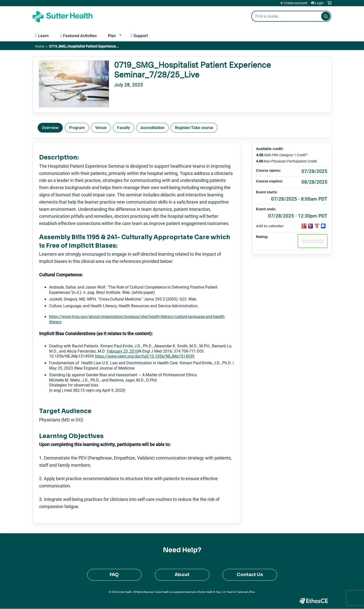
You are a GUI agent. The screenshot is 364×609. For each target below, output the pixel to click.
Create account (296, 3)
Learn (43, 36)
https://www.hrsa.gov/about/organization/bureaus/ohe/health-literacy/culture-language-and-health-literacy (137, 319)
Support (141, 36)
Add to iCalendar (317, 226)
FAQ (114, 575)
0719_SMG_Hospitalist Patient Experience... (84, 46)
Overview (50, 127)
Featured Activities (80, 36)
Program (77, 127)
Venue (101, 127)
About (182, 575)
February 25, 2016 (123, 351)
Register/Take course (194, 127)
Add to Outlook (323, 226)
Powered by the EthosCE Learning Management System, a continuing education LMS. (314, 601)
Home (40, 46)
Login (319, 3)
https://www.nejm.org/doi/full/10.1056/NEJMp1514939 (145, 356)
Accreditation (152, 127)
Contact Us (250, 575)
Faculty (124, 127)
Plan (112, 36)
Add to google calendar (304, 226)
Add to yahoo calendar (310, 226)
